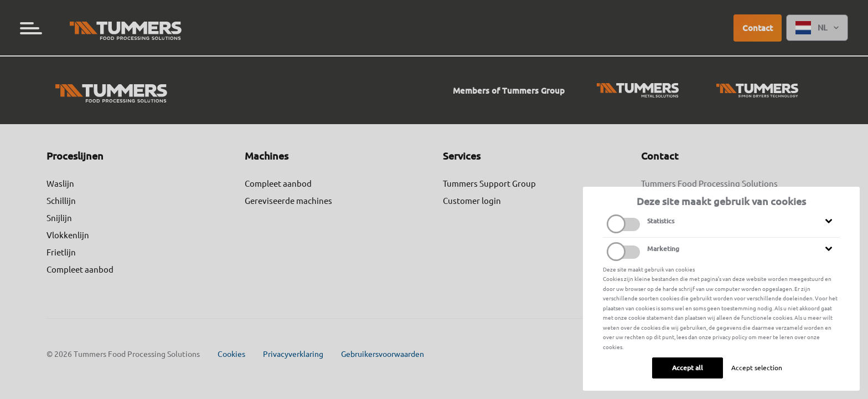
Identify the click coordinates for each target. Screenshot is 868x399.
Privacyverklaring (293, 354)
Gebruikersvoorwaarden (383, 354)
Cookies (231, 354)
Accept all (688, 368)
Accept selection (757, 368)
